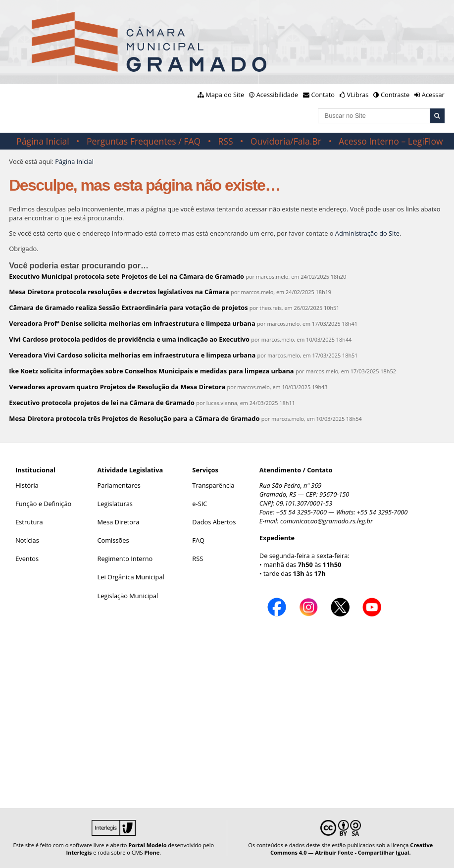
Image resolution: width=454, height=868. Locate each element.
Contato (323, 95)
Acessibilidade (277, 95)
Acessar (433, 95)
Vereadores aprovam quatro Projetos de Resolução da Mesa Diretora (117, 387)
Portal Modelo (147, 845)
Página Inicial (43, 141)
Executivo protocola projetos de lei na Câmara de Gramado (102, 403)
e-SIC (200, 504)
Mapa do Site (225, 95)
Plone (152, 852)
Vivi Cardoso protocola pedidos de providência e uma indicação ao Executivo (129, 339)
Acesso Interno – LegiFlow (391, 141)
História (27, 485)
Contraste (395, 95)
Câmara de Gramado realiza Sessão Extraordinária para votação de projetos (128, 307)
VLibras (358, 95)
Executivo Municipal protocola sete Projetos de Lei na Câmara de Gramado (126, 276)
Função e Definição (43, 504)
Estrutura (29, 522)
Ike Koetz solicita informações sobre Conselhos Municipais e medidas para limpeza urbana (151, 371)
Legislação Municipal (128, 596)
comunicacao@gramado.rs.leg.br (327, 521)
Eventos (27, 559)
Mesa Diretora (119, 522)
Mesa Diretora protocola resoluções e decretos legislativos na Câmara (119, 292)
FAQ (198, 540)
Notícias (27, 540)
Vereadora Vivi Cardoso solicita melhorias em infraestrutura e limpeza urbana (132, 355)
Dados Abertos (214, 522)
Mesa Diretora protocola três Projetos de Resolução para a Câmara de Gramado (134, 418)
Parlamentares (119, 485)
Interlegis (79, 852)
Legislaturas (115, 504)
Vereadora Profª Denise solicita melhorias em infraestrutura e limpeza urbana (132, 323)
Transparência (213, 485)
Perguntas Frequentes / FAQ (144, 141)
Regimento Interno (125, 559)
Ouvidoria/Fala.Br (286, 141)
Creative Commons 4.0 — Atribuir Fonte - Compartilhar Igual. (352, 849)
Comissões (113, 540)
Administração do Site (367, 233)
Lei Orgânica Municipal (131, 577)
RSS (225, 141)
